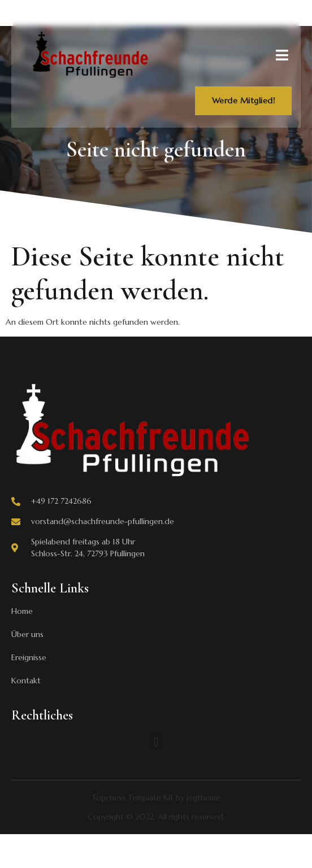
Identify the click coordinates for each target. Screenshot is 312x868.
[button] (156, 742)
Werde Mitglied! (244, 101)
